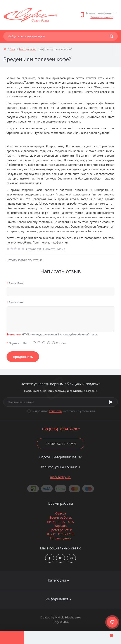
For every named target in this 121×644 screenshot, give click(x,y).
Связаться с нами (61, 444)
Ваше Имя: (15, 283)
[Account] (36, 637)
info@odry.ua (60, 477)
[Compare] (61, 637)
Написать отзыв (54, 249)
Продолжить (23, 357)
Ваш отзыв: (15, 302)
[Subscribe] (111, 402)
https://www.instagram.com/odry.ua (61, 558)
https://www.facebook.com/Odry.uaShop (50, 558)
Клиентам (56, 411)
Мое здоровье (28, 49)
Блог (13, 49)
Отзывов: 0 (34, 249)
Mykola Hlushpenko (68, 617)
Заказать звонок (102, 17)
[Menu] (12, 637)
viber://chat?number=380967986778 (72, 558)
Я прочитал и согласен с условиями (64, 411)
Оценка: (13, 343)
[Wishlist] (85, 637)
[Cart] (109, 637)
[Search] (111, 36)
